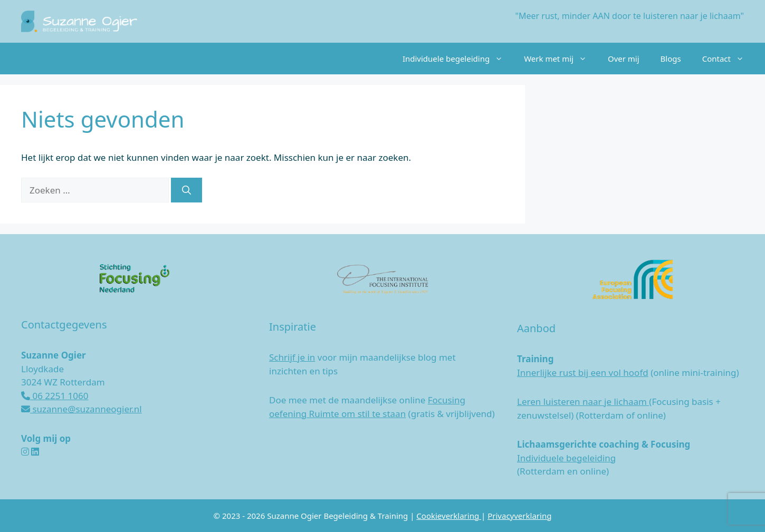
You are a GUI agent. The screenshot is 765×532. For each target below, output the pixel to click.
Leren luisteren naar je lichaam (583, 402)
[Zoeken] (187, 190)
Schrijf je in (292, 357)
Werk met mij (561, 59)
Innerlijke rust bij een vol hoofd (583, 373)
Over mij (624, 59)
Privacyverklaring (519, 516)
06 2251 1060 (55, 396)
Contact (728, 59)
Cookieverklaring (449, 516)
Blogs (671, 59)
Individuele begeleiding (458, 59)
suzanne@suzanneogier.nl (82, 409)
